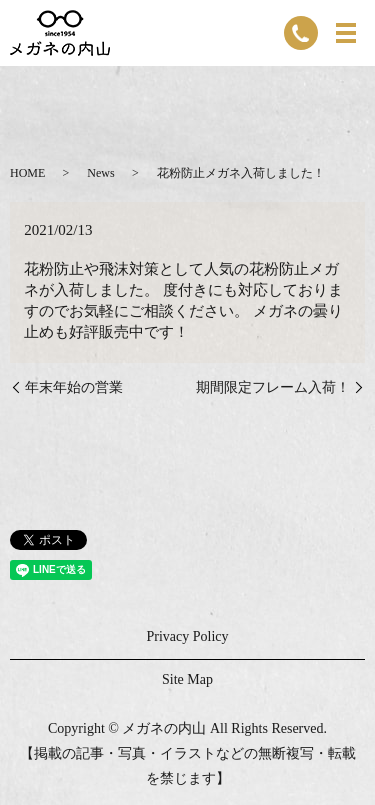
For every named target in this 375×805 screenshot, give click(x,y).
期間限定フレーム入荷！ (273, 387)
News (100, 173)
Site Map (187, 679)
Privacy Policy (187, 636)
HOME (27, 173)
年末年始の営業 (74, 387)
